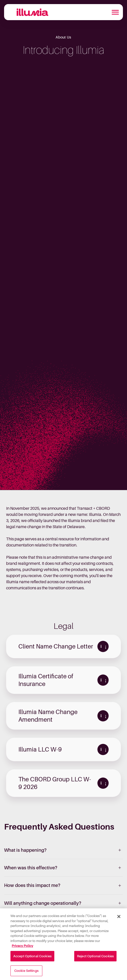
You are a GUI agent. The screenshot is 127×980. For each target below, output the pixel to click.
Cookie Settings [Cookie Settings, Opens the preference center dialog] (26, 972)
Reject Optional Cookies (95, 957)
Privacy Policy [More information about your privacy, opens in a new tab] (22, 947)
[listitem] (63, 850)
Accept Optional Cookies (32, 957)
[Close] (119, 918)
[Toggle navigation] (115, 12)
